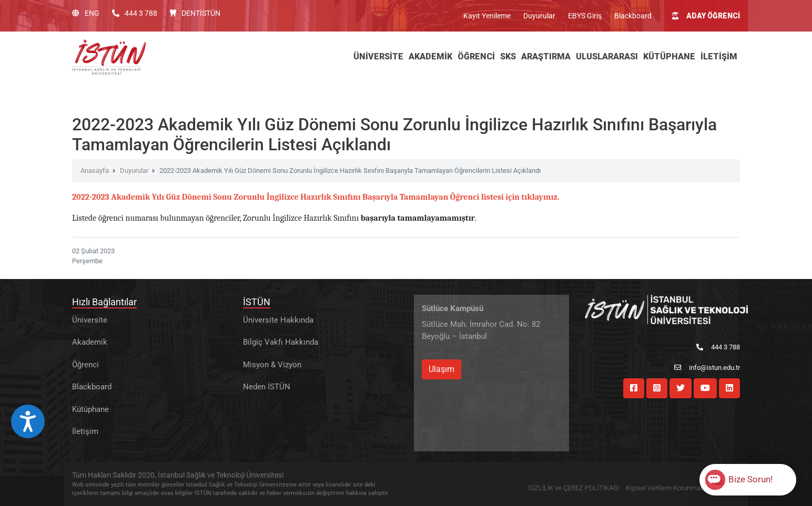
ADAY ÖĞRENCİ (706, 16)
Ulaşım (441, 369)
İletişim (85, 431)
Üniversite (90, 320)
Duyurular (539, 16)
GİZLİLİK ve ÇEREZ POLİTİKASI (574, 488)
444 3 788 (135, 13)
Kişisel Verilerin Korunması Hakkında (680, 488)
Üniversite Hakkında (278, 320)
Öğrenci (85, 365)
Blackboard (633, 16)
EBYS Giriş (585, 16)
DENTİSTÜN (195, 13)
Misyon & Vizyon (272, 365)
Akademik (90, 342)
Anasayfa (95, 171)
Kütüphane (90, 409)
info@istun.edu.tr (707, 368)
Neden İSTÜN (267, 387)
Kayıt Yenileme (487, 16)
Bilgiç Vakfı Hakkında (281, 342)
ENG (86, 13)
